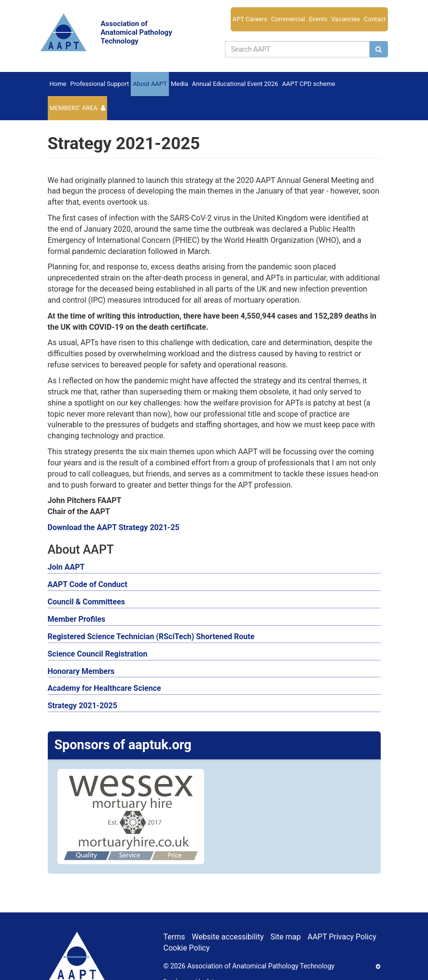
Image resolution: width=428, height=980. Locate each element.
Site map (285, 937)
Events (318, 19)
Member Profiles (77, 619)
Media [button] (179, 84)
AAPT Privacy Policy (342, 937)
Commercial (288, 19)
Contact (375, 19)
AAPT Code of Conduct (88, 584)
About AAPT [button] (150, 84)
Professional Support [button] (99, 84)
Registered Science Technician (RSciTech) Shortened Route (151, 637)
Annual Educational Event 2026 (235, 84)
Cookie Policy (187, 948)
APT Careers (250, 19)
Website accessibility (228, 937)
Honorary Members (81, 671)
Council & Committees (87, 602)
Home (58, 84)
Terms (174, 937)
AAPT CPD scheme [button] (309, 84)
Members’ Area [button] (74, 108)
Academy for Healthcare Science (104, 688)
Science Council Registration (98, 654)
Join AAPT (66, 567)
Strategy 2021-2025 (83, 706)
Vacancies (345, 19)
